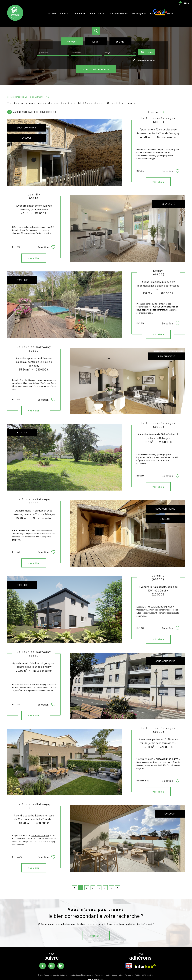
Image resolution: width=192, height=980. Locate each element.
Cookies (150, 975)
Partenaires (129, 975)
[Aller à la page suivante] (117, 888)
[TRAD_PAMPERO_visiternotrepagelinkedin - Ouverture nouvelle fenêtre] (61, 966)
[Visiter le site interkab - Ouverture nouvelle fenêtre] (145, 966)
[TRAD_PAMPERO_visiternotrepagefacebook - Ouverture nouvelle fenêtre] (43, 966)
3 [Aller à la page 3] (93, 888)
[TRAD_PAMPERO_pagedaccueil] (15, 20)
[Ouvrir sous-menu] (68, 13)
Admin (121, 975)
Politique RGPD (140, 975)
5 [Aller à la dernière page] (111, 888)
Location (77, 13)
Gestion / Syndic (97, 13)
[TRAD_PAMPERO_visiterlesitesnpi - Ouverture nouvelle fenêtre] (129, 966)
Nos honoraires (88, 975)
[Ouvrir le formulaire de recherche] (146, 52)
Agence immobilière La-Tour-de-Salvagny (25, 97)
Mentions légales (111, 975)
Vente (63, 13)
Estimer (120, 41)
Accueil (52, 13)
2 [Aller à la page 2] (87, 888)
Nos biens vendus (119, 13)
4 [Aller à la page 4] (99, 888)
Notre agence (139, 13)
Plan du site (99, 975)
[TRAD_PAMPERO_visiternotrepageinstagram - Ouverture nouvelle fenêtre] (52, 966)
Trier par (153, 112)
